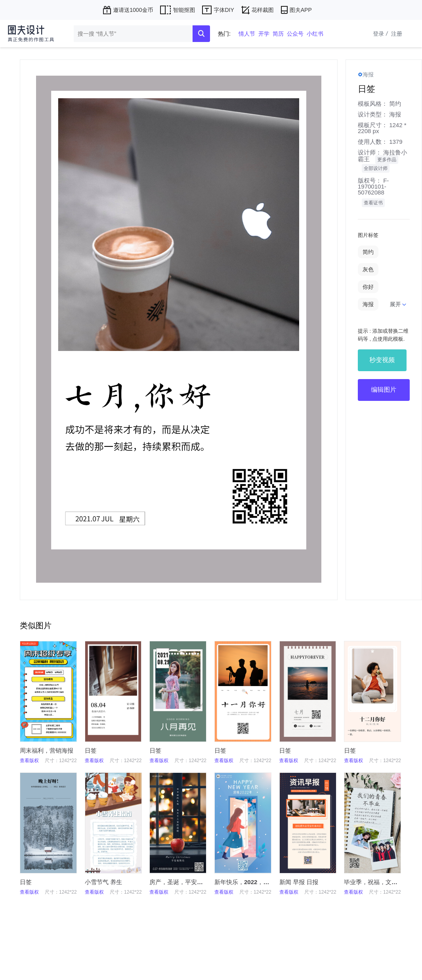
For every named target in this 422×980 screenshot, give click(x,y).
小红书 (315, 34)
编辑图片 (384, 390)
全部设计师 (376, 168)
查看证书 (373, 203)
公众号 (295, 34)
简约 (395, 104)
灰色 (368, 269)
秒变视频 (382, 360)
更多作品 (387, 160)
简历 (278, 34)
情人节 (247, 34)
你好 (368, 287)
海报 (395, 114)
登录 (381, 34)
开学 (264, 34)
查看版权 (29, 761)
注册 (397, 34)
